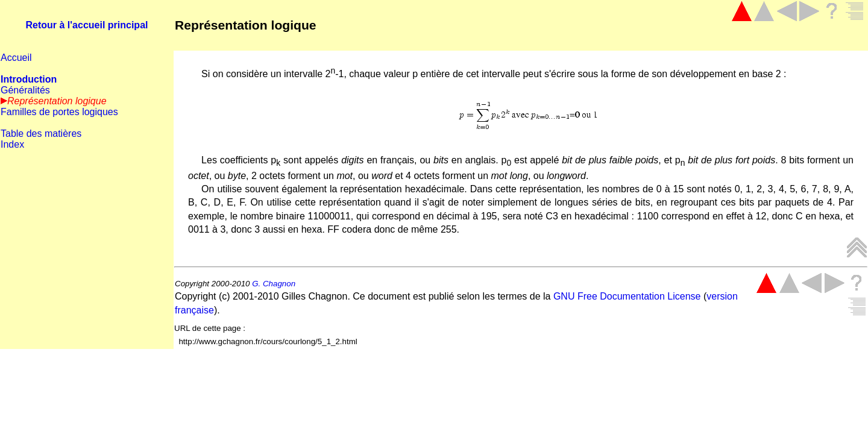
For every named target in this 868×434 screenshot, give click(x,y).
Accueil (16, 58)
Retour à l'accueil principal (87, 25)
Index (12, 144)
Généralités (25, 90)
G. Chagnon (274, 284)
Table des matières (41, 134)
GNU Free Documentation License (627, 296)
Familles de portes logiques (59, 112)
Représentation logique (246, 25)
